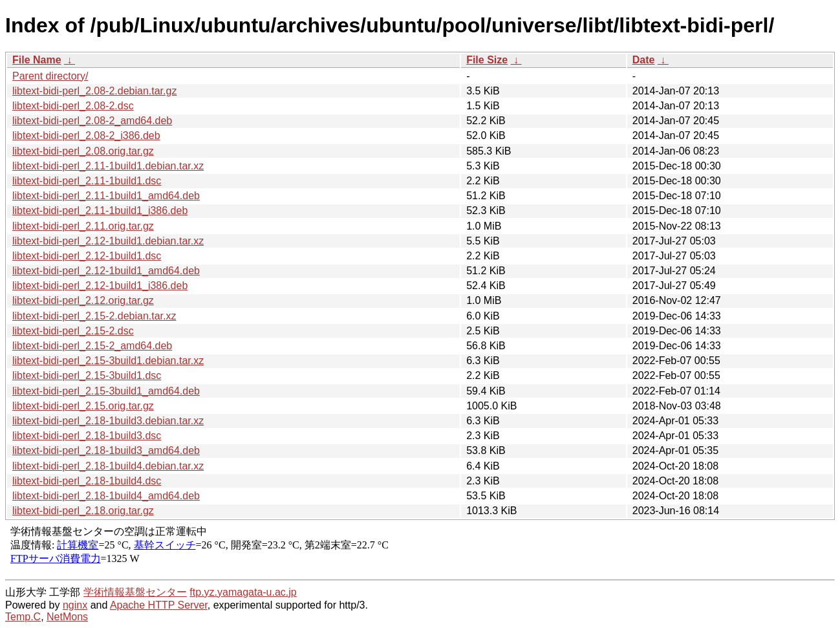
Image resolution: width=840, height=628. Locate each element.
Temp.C (23, 617)
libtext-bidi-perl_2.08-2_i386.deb (86, 135)
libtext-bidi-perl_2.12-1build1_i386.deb (100, 286)
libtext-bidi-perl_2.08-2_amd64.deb (92, 121)
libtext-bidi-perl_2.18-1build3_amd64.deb (106, 450)
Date (644, 60)
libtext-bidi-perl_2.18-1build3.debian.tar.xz (108, 421)
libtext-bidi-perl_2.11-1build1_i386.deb (100, 211)
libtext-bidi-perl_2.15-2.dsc (73, 331)
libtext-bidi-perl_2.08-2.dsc (73, 106)
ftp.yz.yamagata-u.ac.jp (243, 592)
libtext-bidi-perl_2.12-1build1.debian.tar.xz (108, 241)
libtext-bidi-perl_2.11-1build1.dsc (87, 181)
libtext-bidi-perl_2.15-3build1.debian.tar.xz (108, 361)
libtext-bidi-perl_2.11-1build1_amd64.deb (106, 196)
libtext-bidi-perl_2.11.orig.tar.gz (83, 226)
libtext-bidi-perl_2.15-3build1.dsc (87, 375)
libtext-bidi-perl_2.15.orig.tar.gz (83, 406)
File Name (37, 60)
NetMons (67, 617)
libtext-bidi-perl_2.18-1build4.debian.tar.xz (108, 466)
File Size (487, 60)
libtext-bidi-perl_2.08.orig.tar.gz (83, 151)
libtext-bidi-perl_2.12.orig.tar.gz (83, 300)
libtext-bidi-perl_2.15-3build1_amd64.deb (106, 391)
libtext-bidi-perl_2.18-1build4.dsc (87, 481)
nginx (75, 605)
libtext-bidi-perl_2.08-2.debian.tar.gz (94, 91)
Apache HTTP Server (159, 605)
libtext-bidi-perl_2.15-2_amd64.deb (92, 346)
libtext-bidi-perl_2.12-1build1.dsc (87, 256)
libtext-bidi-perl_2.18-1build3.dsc (87, 436)
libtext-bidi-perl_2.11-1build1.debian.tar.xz (108, 166)
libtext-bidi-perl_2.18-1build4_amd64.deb (106, 496)
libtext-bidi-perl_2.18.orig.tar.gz (83, 511)
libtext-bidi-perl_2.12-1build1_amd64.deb (106, 271)
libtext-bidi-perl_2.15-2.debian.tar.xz (94, 316)
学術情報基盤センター (135, 592)
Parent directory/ (50, 76)
